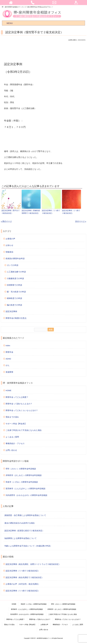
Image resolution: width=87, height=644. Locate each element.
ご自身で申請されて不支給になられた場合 (24, 430)
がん (8, 365)
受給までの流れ (12, 417)
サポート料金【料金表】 (16, 424)
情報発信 (9, 252)
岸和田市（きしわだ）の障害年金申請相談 (24, 475)
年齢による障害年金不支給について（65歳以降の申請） (28, 546)
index (8, 345)
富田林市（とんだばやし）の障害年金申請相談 (26, 489)
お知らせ (9, 245)
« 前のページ (6, 221)
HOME (9, 390)
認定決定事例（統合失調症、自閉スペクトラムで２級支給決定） (33, 564)
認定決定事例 (11, 311)
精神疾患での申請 (14, 298)
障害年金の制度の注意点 (16, 318)
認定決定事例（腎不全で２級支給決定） (11, 212)
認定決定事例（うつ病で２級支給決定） (51, 212)
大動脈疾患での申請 (15, 278)
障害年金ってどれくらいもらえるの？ (22, 410)
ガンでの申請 (13, 265)
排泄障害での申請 (14, 285)
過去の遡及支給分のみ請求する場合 (20, 523)
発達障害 (9, 372)
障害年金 (9, 352)
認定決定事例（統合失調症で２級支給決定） (25, 577)
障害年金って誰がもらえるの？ (19, 404)
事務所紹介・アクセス (15, 443)
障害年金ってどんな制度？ (17, 397)
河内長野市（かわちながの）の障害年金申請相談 (26, 495)
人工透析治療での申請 (16, 272)
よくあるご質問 (12, 437)
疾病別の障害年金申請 (15, 258)
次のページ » (81, 221)
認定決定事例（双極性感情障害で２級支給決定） (31, 212)
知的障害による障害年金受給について (20, 538)
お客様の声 (10, 239)
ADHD (8, 359)
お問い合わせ (11, 450)
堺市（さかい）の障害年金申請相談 (21, 469)
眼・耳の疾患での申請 (16, 292)
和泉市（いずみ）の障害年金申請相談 (22, 482)
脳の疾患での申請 (14, 305)
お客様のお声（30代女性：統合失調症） (23, 584)
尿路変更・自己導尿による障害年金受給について (25, 515)
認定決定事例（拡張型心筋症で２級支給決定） (24, 531)
